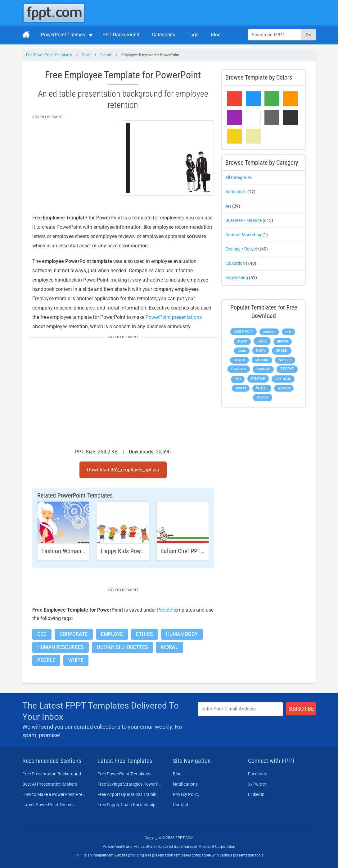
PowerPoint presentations (174, 317)
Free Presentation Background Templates (54, 774)
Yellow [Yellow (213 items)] (263, 397)
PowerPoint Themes (63, 35)
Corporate (74, 634)
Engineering (237, 278)
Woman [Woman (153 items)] (284, 388)
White (76, 660)
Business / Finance (243, 220)
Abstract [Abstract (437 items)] (243, 332)
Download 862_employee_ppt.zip (123, 470)
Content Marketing (243, 235)
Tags (193, 35)
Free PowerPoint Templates (49, 55)
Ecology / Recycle (242, 249)
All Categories (239, 177)
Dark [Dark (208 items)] (242, 351)
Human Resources (61, 647)
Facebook (257, 774)
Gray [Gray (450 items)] (261, 351)
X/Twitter (257, 784)
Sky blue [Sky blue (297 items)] (283, 379)
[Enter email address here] (240, 709)
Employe (112, 634)
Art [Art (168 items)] (288, 332)
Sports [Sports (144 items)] (241, 388)
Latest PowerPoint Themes (48, 805)
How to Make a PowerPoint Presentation (54, 794)
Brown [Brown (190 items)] (283, 341)
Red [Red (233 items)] (238, 379)
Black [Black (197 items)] (242, 341)
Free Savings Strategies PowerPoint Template (130, 784)
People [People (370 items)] (287, 369)
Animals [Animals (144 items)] (269, 332)
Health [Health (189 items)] (239, 360)
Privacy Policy (186, 794)
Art (228, 206)
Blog (216, 35)
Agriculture (236, 192)
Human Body (182, 634)
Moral (170, 647)
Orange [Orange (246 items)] (263, 369)
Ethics (144, 634)
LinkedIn (256, 794)
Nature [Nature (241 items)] (285, 360)
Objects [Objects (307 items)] (239, 369)
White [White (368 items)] (262, 388)
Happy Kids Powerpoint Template (142, 551)
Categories (163, 35)
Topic (86, 55)
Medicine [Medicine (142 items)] (262, 360)
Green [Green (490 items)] (282, 350)
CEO (42, 634)
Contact (181, 805)
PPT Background (121, 35)
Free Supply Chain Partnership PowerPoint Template (130, 805)
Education (235, 263)
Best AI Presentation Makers (50, 784)
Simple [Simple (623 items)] (258, 379)
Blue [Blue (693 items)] (262, 341)
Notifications (185, 784)
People (106, 55)
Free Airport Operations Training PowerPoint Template (130, 794)
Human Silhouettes (122, 647)
